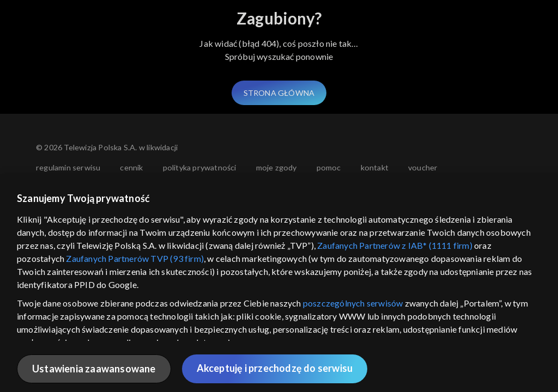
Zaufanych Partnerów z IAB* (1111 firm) (395, 245)
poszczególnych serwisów (353, 303)
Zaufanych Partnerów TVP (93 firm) (135, 258)
